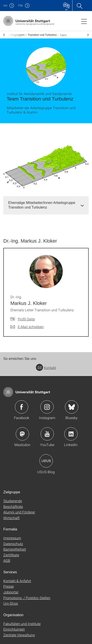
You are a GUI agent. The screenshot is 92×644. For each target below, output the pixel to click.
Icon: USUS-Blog (46, 461)
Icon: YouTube (47, 434)
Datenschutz (13, 544)
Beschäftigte (13, 506)
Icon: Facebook (22, 407)
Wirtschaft (11, 518)
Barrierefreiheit (15, 549)
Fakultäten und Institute (22, 624)
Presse (9, 586)
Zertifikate (11, 555)
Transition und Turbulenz (42, 35)
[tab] (46, 205)
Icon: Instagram (47, 407)
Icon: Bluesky (72, 407)
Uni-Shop (11, 603)
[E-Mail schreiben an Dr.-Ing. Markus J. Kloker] (27, 327)
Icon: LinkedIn (71, 434)
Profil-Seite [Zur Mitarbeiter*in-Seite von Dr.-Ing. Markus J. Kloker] (26, 319)
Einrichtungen (14, 629)
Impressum (12, 538)
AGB (7, 560)
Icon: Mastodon (22, 434)
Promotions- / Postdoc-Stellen (27, 598)
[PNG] (46, 165)
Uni (5, 5)
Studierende (13, 501)
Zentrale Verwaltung (19, 635)
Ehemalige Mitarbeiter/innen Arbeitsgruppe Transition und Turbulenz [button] (42, 205)
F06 (21, 5)
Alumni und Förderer (19, 512)
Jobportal (11, 592)
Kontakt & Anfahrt (17, 581)
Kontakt (46, 368)
